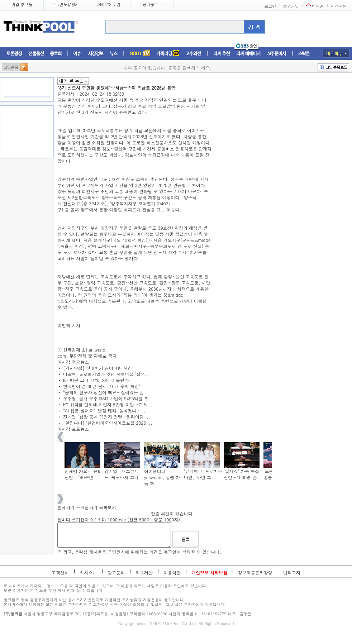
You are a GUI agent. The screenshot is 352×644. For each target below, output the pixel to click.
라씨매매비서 (249, 54)
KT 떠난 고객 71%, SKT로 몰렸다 (96, 380)
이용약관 (172, 573)
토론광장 (14, 54)
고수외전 (194, 54)
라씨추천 (222, 54)
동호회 (56, 54)
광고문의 (116, 573)
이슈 (78, 54)
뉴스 (114, 54)
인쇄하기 (66, 507)
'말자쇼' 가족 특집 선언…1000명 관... (243, 474)
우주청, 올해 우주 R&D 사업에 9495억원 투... (108, 398)
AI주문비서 (277, 54)
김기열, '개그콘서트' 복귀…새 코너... (124, 474)
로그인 (270, 6)
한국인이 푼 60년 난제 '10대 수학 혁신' (102, 386)
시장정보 (96, 54)
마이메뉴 (336, 53)
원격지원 (339, 6)
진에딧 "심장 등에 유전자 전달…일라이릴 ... (107, 417)
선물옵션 (36, 54)
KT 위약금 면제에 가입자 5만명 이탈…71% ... (108, 404)
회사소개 (88, 573)
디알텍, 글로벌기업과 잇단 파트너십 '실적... (106, 374)
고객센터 (60, 573)
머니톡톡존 (168, 54)
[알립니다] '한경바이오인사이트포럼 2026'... (108, 423)
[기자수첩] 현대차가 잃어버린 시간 (97, 368)
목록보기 (108, 507)
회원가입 (291, 6)
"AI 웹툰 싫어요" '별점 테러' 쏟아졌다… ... (105, 411)
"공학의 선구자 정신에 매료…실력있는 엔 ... (107, 392)
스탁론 (304, 54)
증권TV (140, 54)
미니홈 (318, 6)
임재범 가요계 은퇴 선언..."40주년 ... (83, 474)
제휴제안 (144, 573)
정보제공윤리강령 (255, 573)
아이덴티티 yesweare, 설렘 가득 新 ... (162, 477)
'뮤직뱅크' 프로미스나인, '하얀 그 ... (203, 474)
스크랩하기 (87, 507)
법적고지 (292, 573)
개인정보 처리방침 (209, 573)
